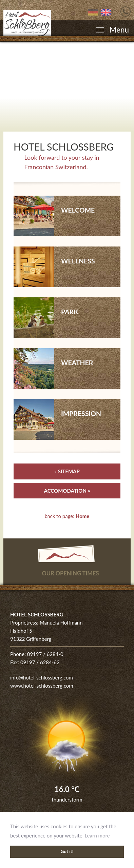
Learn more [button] (97, 835)
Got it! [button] (67, 851)
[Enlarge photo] (67, 87)
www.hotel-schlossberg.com (42, 686)
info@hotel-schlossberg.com (42, 677)
